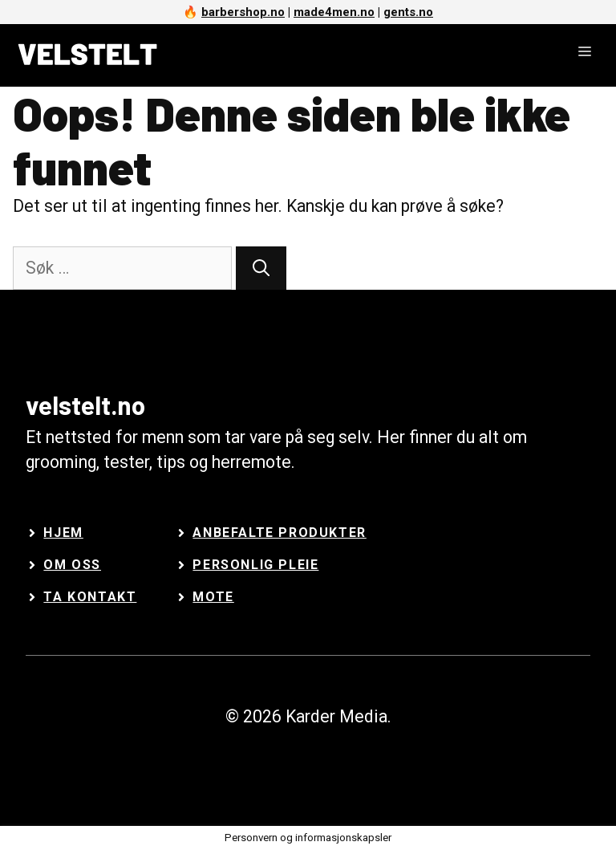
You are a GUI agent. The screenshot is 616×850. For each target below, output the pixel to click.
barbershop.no (243, 12)
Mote (213, 597)
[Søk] (261, 268)
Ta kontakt (90, 597)
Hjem (63, 533)
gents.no (408, 12)
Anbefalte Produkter (279, 533)
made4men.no (334, 12)
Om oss (72, 565)
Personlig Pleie (255, 565)
